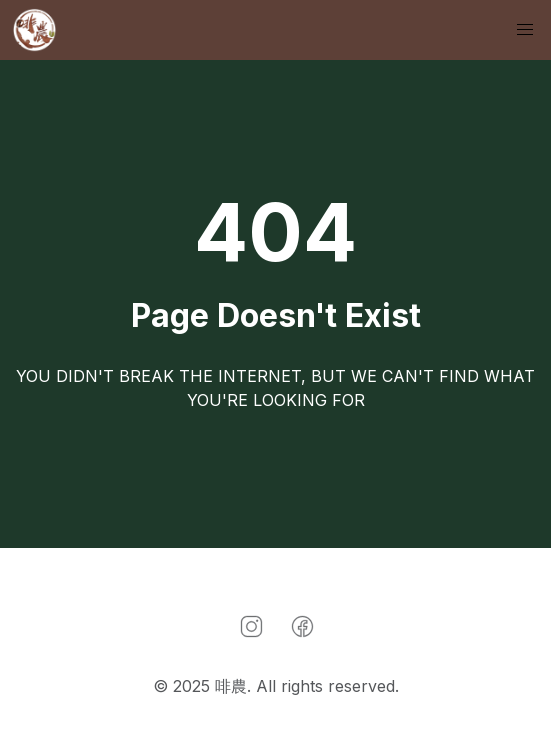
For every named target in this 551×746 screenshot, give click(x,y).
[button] (525, 30)
